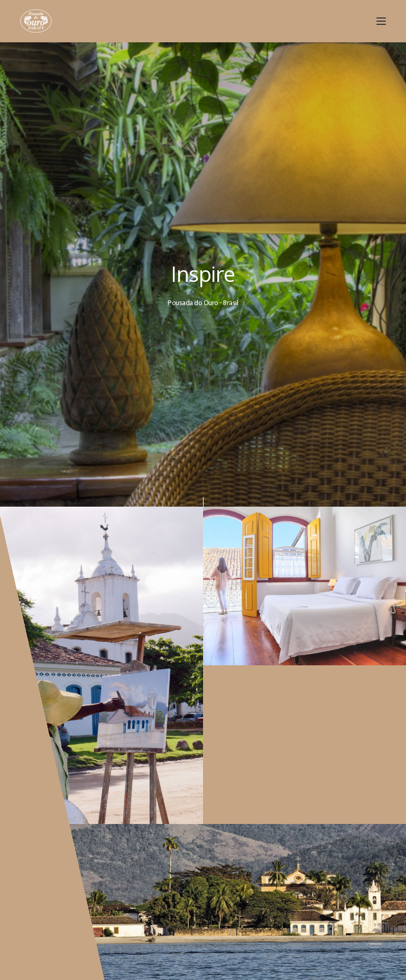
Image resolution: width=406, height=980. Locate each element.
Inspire (204, 274)
